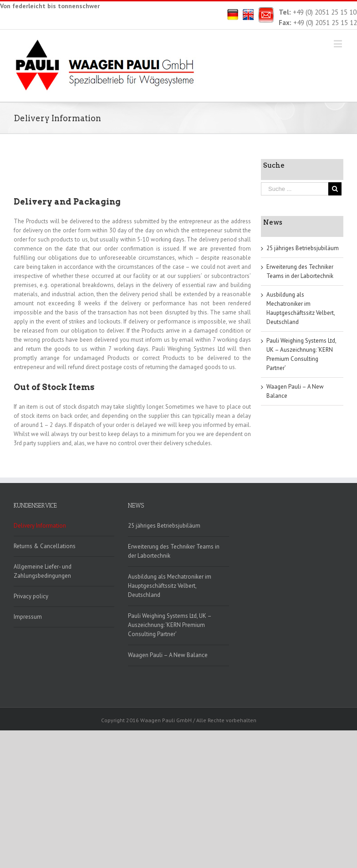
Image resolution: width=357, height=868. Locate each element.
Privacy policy (31, 596)
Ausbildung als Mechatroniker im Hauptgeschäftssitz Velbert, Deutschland (170, 586)
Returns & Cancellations (45, 546)
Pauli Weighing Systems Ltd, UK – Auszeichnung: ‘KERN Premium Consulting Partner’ (170, 625)
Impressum (28, 617)
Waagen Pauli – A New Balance (168, 655)
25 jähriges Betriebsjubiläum (303, 248)
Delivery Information (40, 526)
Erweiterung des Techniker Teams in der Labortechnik (174, 551)
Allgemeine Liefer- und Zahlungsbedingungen (43, 571)
